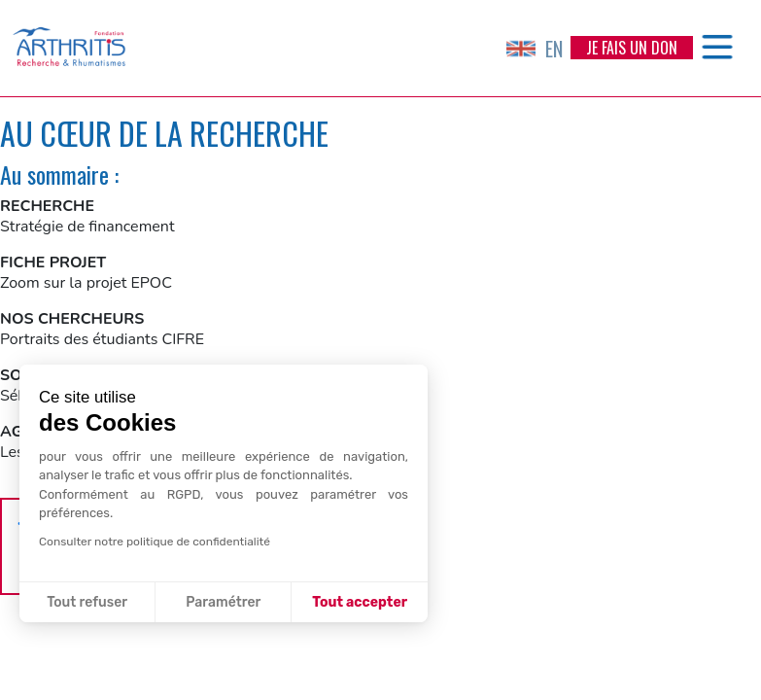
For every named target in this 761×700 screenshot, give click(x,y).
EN (535, 49)
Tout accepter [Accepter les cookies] (360, 602)
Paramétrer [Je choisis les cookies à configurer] (223, 602)
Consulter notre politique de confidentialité (155, 542)
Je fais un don (632, 48)
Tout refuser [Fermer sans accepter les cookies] (87, 602)
